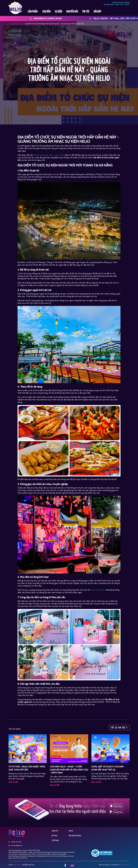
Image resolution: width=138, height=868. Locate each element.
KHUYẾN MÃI (72, 12)
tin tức (21, 24)
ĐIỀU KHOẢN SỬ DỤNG (75, 836)
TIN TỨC (86, 12)
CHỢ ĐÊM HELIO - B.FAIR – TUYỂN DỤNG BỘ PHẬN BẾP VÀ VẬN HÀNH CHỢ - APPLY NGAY (69, 770)
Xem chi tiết (13, 782)
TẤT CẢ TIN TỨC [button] (119, 728)
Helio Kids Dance (98, 590)
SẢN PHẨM (33, 12)
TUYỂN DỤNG (55, 841)
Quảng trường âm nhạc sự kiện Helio (49, 155)
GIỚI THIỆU (54, 836)
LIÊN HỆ (71, 831)
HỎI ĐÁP (97, 12)
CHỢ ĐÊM (46, 12)
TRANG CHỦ (55, 831)
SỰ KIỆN (58, 12)
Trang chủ (13, 24)
